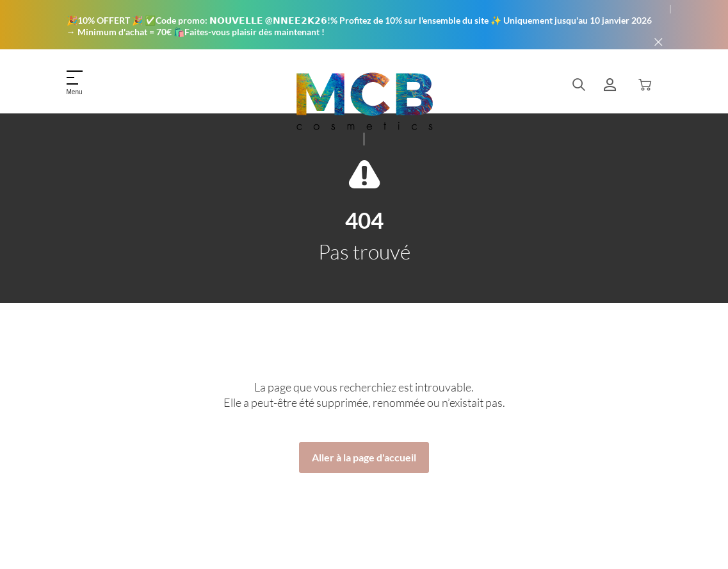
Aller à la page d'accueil (364, 457)
